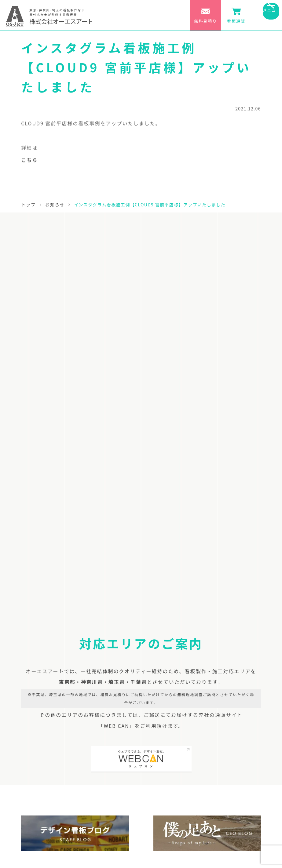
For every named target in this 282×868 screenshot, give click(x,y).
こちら (29, 162)
